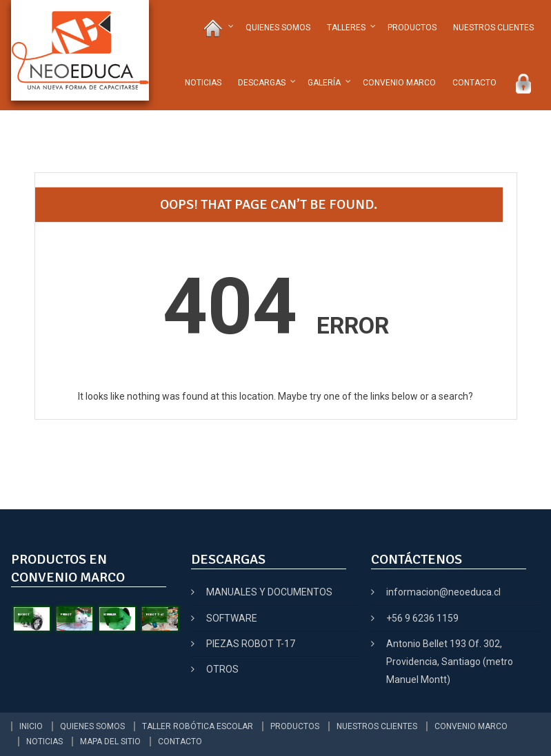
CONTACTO (474, 83)
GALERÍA (324, 83)
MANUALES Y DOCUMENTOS (269, 592)
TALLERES (346, 28)
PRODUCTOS (412, 28)
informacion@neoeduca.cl (443, 592)
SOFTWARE (232, 618)
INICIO (31, 726)
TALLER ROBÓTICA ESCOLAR (198, 726)
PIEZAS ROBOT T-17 (251, 644)
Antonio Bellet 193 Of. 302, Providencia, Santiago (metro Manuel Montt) (450, 662)
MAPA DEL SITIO (110, 742)
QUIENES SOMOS (278, 28)
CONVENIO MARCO (399, 83)
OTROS (222, 669)
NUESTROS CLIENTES (493, 28)
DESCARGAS (262, 83)
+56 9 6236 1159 (422, 618)
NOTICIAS (203, 83)
